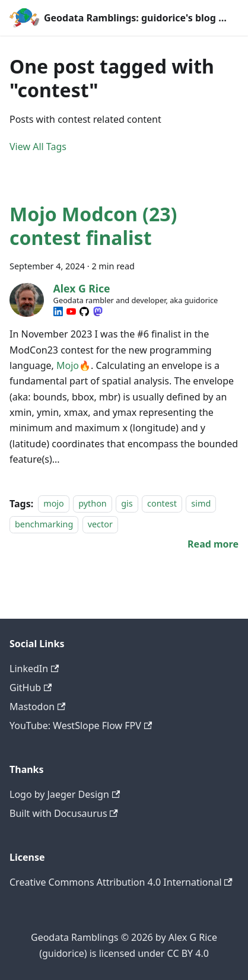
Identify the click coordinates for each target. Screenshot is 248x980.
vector (100, 524)
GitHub (31, 688)
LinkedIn (34, 669)
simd (201, 504)
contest (162, 504)
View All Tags (38, 147)
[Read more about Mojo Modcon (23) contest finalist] (213, 544)
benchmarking (44, 524)
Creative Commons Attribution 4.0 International (121, 882)
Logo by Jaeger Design (65, 794)
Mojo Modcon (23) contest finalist (93, 226)
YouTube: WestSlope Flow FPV (81, 726)
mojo (54, 504)
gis (127, 504)
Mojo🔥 (74, 365)
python (93, 504)
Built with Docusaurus (64, 813)
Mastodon (37, 707)
